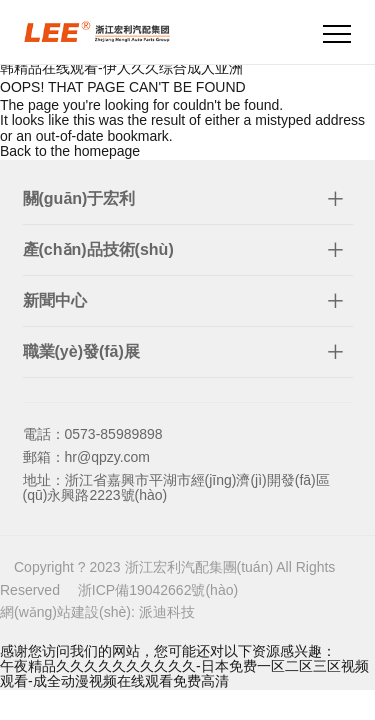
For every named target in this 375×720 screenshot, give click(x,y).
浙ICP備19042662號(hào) (158, 590)
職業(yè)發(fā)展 (81, 351)
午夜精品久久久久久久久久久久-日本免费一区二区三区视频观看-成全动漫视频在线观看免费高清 (184, 673)
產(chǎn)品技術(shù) (98, 249)
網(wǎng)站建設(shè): (69, 612)
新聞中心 (55, 300)
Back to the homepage (70, 151)
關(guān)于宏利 (79, 198)
